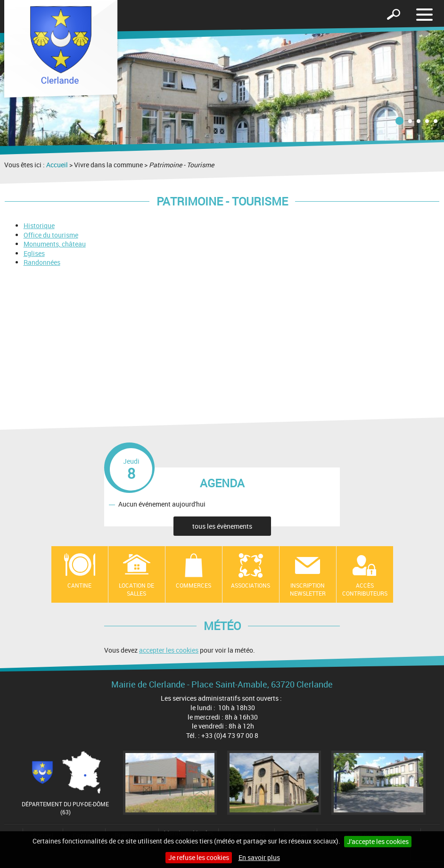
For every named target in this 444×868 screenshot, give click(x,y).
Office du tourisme (51, 235)
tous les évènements (222, 526)
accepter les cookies (169, 650)
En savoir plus (259, 857)
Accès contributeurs (365, 589)
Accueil (57, 165)
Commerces (193, 585)
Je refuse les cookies (199, 857)
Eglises (34, 253)
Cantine (79, 585)
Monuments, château (55, 244)
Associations (251, 585)
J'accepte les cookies (378, 841)
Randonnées (42, 262)
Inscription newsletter (308, 589)
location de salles (136, 589)
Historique (39, 225)
